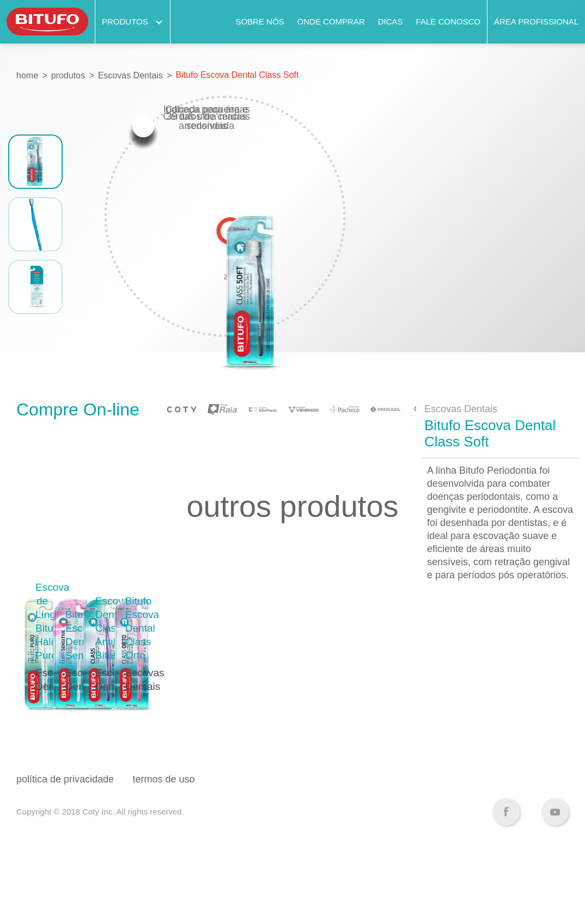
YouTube (555, 889)
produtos (68, 76)
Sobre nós (260, 22)
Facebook (506, 889)
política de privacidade (65, 856)
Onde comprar (331, 22)
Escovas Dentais (130, 76)
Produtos (133, 22)
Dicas (391, 22)
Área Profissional (536, 22)
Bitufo (47, 22)
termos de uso (164, 856)
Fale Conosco (448, 22)
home (27, 76)
